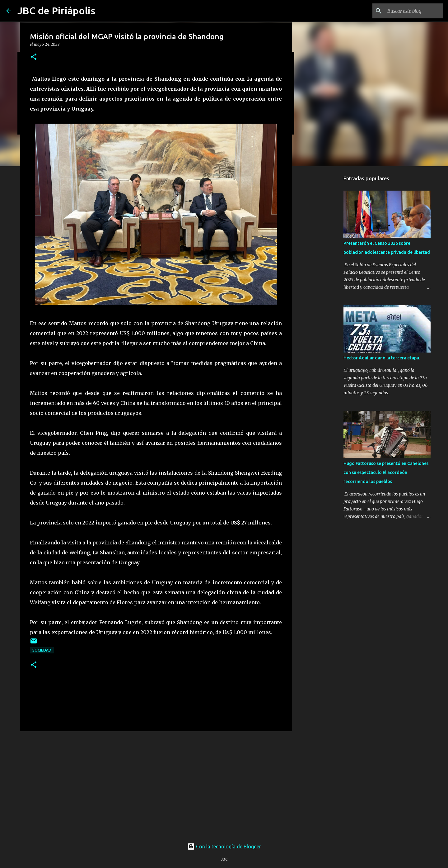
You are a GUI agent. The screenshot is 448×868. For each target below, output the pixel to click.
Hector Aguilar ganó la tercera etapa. (382, 358)
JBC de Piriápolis (56, 11)
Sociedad (42, 650)
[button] (34, 57)
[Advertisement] (156, 784)
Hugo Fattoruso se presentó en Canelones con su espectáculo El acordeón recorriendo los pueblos (386, 472)
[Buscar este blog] (410, 11)
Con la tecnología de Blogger (224, 847)
